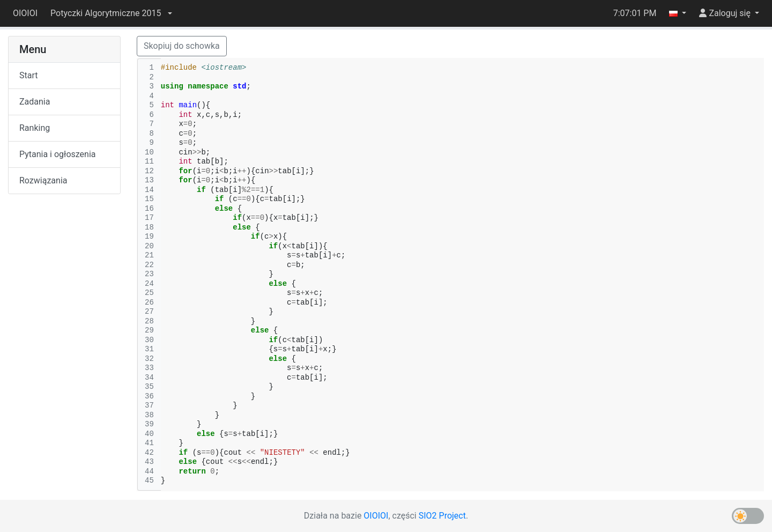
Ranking (35, 128)
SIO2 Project (442, 516)
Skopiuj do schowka (182, 46)
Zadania (35, 102)
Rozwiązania (43, 180)
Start (28, 75)
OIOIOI (25, 13)
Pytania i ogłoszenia (58, 154)
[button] (111, 13)
